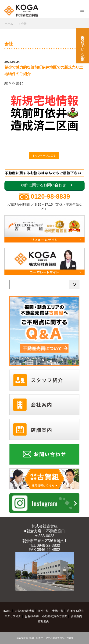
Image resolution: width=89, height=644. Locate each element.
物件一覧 (43, 611)
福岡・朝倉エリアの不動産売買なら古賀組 (51, 638)
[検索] (74, 284)
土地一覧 (58, 611)
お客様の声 (32, 616)
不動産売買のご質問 (55, 616)
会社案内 (76, 616)
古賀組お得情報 (25, 611)
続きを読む (14, 83)
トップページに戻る (44, 156)
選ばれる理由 (75, 611)
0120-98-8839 (50, 197)
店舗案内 (43, 622)
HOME (7, 611)
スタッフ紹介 (13, 616)
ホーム (9, 24)
